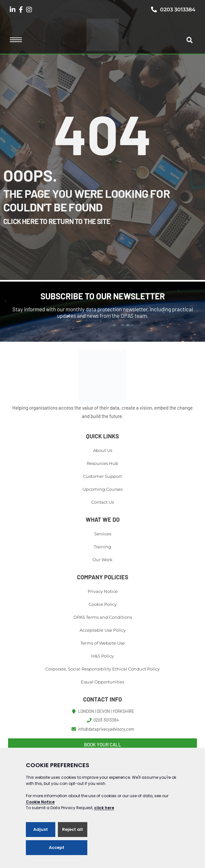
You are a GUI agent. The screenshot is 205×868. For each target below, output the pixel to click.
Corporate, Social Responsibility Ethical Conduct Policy (102, 669)
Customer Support (102, 476)
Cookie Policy (103, 604)
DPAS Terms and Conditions (103, 617)
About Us (103, 450)
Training (102, 547)
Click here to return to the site (57, 221)
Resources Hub (102, 463)
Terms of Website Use (103, 643)
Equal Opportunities (102, 682)
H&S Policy (102, 656)
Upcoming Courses (102, 489)
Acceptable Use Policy (103, 630)
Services (103, 534)
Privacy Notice (103, 591)
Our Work (102, 560)
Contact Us (102, 502)
